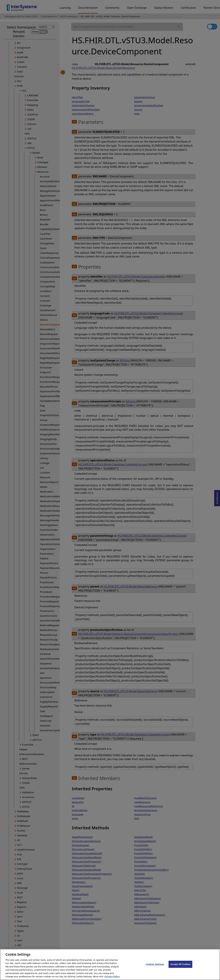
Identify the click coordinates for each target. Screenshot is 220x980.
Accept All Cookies (181, 967)
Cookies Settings (155, 967)
